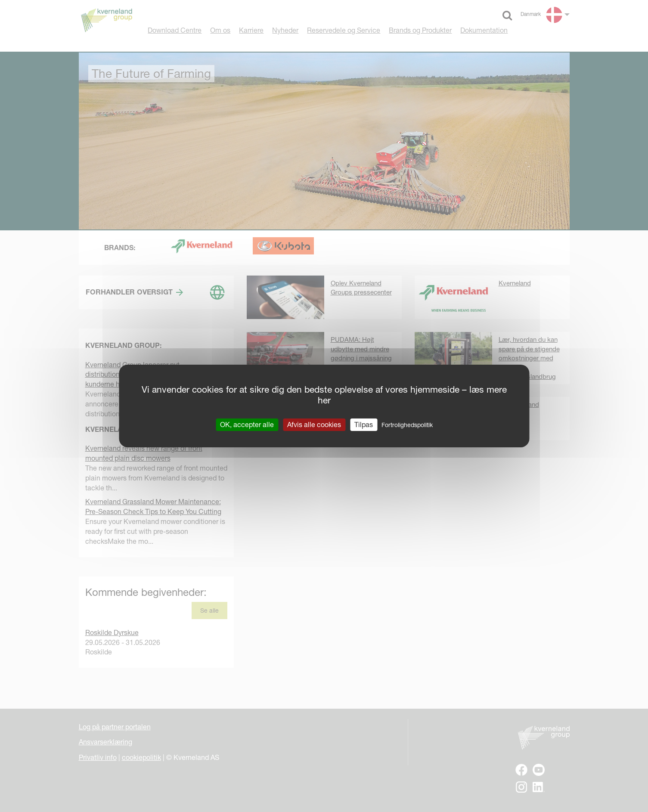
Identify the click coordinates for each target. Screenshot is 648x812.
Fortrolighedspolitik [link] (407, 425)
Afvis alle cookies (314, 425)
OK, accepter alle (247, 425)
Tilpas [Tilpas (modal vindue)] (364, 425)
